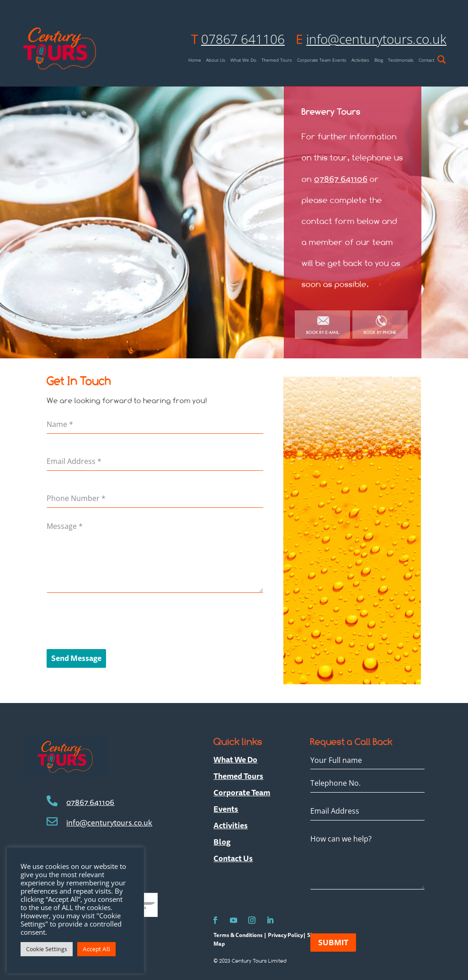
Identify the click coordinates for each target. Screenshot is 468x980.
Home (195, 60)
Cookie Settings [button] (47, 949)
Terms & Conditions (239, 935)
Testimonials (401, 60)
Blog (379, 60)
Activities (360, 60)
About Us (216, 60)
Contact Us (233, 858)
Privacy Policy (285, 935)
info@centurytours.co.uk (376, 39)
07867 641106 (243, 39)
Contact (426, 60)
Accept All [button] (96, 949)
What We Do (243, 60)
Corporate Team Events (322, 60)
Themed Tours (277, 60)
